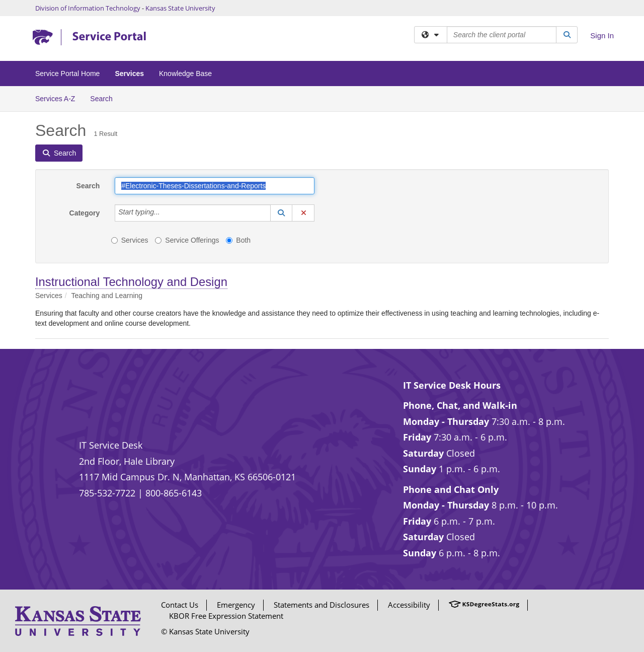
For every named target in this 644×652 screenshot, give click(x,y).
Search (105, 98)
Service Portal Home (67, 74)
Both (238, 240)
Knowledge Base (185, 74)
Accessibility (409, 605)
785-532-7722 (107, 493)
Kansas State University (180, 8)
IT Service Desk (111, 445)
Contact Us (180, 605)
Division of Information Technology (88, 8)
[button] (281, 213)
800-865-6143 (174, 493)
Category (85, 213)
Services (129, 74)
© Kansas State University (205, 631)
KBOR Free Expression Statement (226, 616)
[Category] (166, 213)
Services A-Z (55, 99)
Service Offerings (187, 240)
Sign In (602, 35)
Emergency (236, 605)
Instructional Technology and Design (131, 282)
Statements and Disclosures (321, 605)
